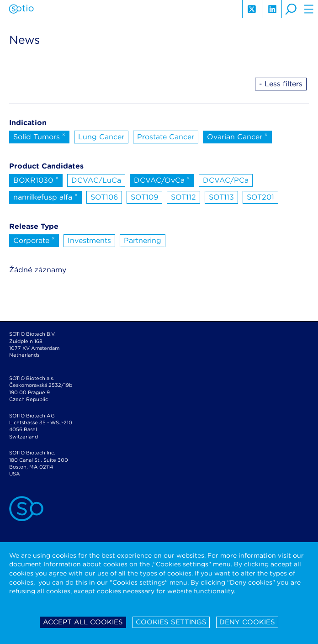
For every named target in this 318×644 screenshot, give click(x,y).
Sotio (21, 9)
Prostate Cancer (166, 137)
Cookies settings (171, 622)
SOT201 (260, 197)
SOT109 (144, 197)
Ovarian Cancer (237, 136)
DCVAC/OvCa (162, 179)
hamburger (309, 9)
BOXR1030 (36, 179)
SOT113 (221, 197)
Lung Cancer (101, 137)
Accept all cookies (83, 622)
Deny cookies (247, 622)
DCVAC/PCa (226, 180)
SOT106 (104, 197)
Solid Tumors (39, 136)
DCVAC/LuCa (96, 180)
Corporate (34, 240)
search (291, 9)
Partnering (143, 240)
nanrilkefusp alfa (45, 196)
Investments (89, 240)
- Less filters (281, 84)
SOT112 (183, 197)
